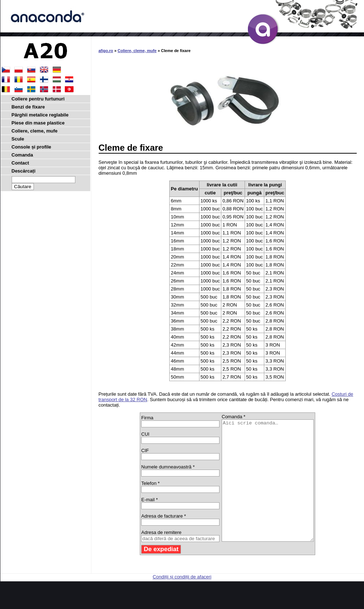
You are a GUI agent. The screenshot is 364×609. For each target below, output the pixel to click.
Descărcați (24, 171)
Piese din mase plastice (38, 123)
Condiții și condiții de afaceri (182, 601)
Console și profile (31, 147)
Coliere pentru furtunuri (38, 99)
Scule (18, 139)
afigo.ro (106, 51)
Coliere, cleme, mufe (137, 51)
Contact (20, 163)
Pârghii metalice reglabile (40, 115)
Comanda (22, 155)
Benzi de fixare (28, 107)
